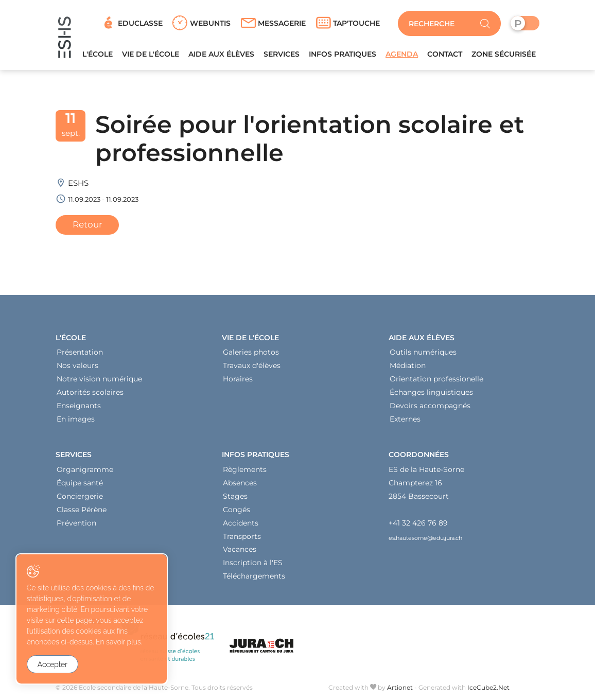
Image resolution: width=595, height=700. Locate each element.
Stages (235, 498)
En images (76, 422)
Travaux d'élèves (252, 368)
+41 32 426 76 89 (418, 525)
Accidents (241, 525)
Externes (405, 422)
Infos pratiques (343, 56)
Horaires (238, 381)
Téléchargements (254, 579)
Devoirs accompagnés (430, 408)
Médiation (408, 368)
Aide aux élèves (221, 56)
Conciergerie (80, 498)
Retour (87, 227)
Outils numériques (423, 355)
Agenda (402, 56)
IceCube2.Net (488, 690)
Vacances (240, 552)
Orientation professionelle (436, 381)
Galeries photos (251, 355)
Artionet (400, 690)
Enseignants (79, 408)
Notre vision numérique (99, 381)
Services (282, 56)
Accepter (52, 664)
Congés (237, 512)
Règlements (245, 471)
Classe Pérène (82, 512)
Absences (240, 485)
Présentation (80, 355)
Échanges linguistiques (431, 395)
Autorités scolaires (90, 395)
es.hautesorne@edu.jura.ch (425, 541)
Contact (445, 56)
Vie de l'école (151, 56)
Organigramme (85, 471)
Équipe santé (80, 485)
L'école (98, 56)
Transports (242, 538)
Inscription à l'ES (253, 565)
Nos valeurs (77, 368)
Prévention (76, 525)
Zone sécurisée (504, 56)
